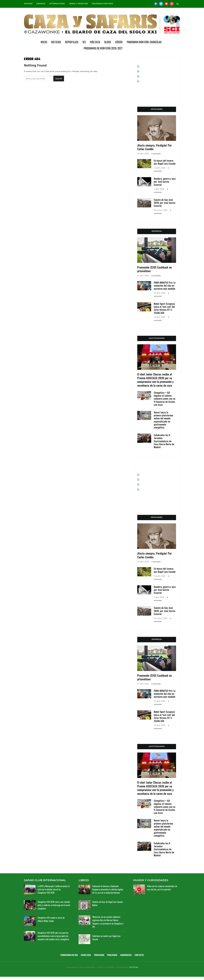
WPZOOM (134, 970)
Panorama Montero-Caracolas (144, 42)
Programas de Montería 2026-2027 (103, 49)
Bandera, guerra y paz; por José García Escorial (165, 182)
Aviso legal (86, 959)
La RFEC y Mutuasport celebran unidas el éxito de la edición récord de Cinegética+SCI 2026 (54, 889)
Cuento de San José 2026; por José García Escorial (165, 203)
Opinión (28, 4)
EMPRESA (157, 231)
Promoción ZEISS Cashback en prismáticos (154, 269)
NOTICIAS (56, 42)
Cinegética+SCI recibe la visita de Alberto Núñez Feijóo (52, 919)
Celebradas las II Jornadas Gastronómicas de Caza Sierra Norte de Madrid (164, 441)
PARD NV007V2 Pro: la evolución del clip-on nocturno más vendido (165, 286)
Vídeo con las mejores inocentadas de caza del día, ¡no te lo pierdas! (163, 888)
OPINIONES (157, 109)
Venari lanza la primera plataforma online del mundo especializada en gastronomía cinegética (163, 420)
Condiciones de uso (69, 959)
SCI (84, 42)
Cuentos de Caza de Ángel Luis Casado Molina (106, 907)
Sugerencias (126, 959)
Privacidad (99, 959)
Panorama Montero (103, 4)
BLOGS (108, 42)
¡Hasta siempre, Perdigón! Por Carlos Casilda (154, 147)
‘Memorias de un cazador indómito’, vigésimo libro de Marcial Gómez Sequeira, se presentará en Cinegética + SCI (108, 925)
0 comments (157, 154)
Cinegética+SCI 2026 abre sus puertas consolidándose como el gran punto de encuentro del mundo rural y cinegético (54, 938)
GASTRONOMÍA (157, 338)
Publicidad (112, 959)
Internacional (57, 4)
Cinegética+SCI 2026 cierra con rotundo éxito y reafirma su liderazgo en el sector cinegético (54, 905)
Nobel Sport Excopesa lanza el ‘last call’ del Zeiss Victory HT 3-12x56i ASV (164, 308)
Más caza (95, 42)
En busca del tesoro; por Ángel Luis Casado (165, 162)
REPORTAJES (72, 42)
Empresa (41, 4)
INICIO (44, 42)
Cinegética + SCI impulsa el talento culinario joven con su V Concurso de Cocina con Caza (165, 399)
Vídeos (119, 42)
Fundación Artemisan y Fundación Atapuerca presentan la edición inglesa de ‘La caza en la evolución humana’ (107, 891)
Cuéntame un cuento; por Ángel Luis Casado (108, 941)
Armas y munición (79, 4)
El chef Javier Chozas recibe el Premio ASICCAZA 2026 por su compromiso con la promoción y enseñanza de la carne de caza (155, 380)
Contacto (139, 959)
